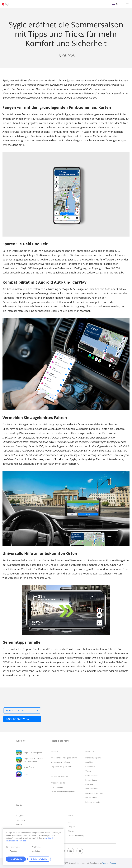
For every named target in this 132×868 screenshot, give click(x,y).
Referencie (21, 820)
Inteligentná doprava (94, 793)
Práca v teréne (92, 775)
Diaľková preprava (93, 758)
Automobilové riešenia (60, 762)
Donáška (89, 762)
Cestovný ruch (92, 789)
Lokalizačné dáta (93, 802)
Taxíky (88, 771)
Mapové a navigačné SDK (62, 767)
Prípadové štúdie (58, 783)
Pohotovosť (90, 767)
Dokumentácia (57, 787)
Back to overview (22, 719)
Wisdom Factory (109, 863)
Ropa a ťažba (91, 780)
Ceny (70, 822)
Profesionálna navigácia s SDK (64, 758)
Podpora (72, 827)
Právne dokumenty (76, 835)
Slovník (71, 831)
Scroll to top (22, 710)
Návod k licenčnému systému (63, 792)
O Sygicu (20, 816)
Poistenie (89, 784)
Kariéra (19, 825)
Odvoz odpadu (92, 798)
